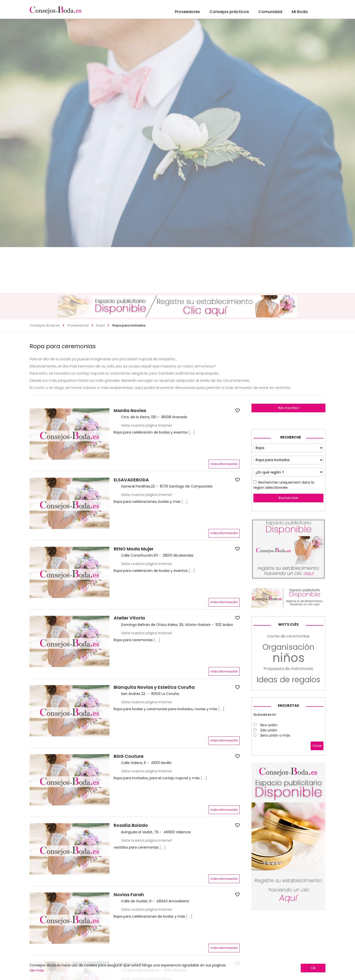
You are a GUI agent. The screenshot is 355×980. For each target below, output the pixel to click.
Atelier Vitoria (129, 618)
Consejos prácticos (229, 12)
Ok (313, 968)
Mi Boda (300, 12)
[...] (192, 432)
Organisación (288, 647)
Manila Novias (130, 411)
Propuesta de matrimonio (288, 669)
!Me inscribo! (289, 408)
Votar (317, 746)
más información (224, 464)
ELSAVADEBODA (131, 480)
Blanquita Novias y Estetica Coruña (154, 687)
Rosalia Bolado (131, 825)
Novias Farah (129, 895)
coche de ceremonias (288, 636)
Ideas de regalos (289, 680)
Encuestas (288, 706)
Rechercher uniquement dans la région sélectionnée (284, 485)
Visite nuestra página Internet (147, 425)
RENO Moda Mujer (134, 549)
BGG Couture (129, 756)
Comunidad (270, 12)
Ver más (37, 970)
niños (289, 658)
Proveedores (187, 12)
